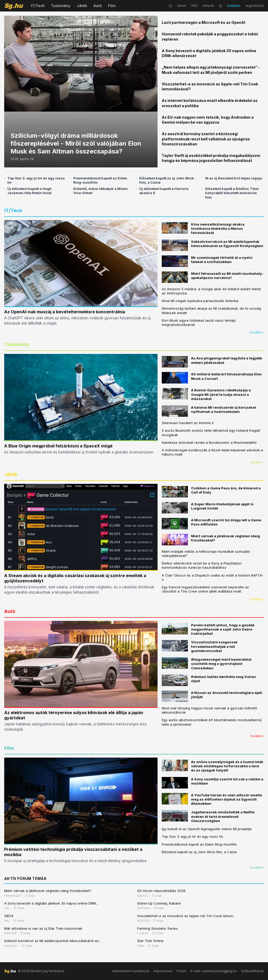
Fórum (182, 971)
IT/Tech (38, 6)
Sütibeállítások (252, 971)
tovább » (257, 332)
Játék (82, 6)
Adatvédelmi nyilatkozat (131, 971)
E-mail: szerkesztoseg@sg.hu (214, 971)
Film (112, 6)
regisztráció (255, 6)
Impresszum (163, 971)
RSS (194, 6)
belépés (234, 6)
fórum (182, 6)
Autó (98, 6)
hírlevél (208, 6)
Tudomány (61, 6)
